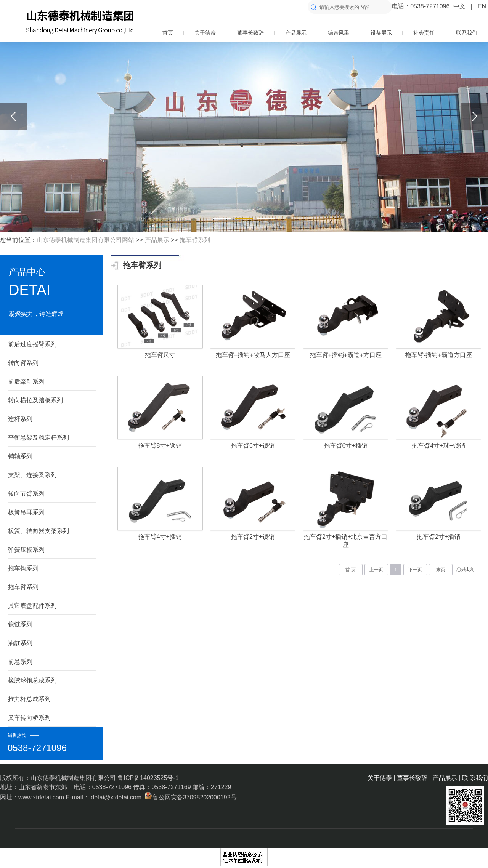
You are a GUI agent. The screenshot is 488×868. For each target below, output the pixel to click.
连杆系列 (20, 419)
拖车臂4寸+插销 (160, 537)
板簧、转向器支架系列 (39, 531)
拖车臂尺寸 (160, 355)
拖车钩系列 (23, 568)
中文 (459, 6)
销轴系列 (20, 456)
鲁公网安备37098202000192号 (190, 797)
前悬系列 (20, 662)
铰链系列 (20, 624)
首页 (168, 33)
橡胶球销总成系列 (32, 680)
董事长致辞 (250, 33)
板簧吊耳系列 (26, 512)
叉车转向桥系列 (29, 718)
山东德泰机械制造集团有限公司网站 (85, 240)
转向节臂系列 (26, 494)
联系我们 (467, 33)
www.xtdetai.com (42, 797)
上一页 (376, 570)
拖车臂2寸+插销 (438, 537)
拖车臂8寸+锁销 (160, 446)
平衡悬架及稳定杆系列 (39, 438)
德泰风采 (339, 33)
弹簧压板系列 (26, 550)
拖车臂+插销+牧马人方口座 (253, 355)
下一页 (415, 570)
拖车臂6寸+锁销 (253, 446)
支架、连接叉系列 (32, 475)
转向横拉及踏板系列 (35, 400)
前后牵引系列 (26, 382)
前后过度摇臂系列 (32, 344)
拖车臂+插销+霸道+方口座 (346, 355)
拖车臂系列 (195, 240)
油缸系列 (20, 643)
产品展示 (296, 33)
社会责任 (424, 33)
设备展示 (381, 33)
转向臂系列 (23, 363)
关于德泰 (205, 33)
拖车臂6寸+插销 (346, 446)
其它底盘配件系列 (32, 606)
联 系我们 (475, 778)
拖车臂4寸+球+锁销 (438, 446)
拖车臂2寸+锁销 (253, 537)
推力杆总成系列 (29, 699)
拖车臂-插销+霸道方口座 (439, 355)
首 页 (351, 570)
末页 (441, 570)
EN (482, 6)
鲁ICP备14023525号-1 (148, 778)
